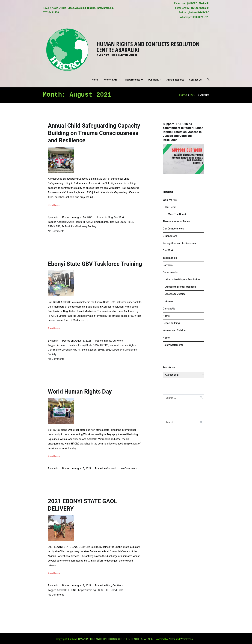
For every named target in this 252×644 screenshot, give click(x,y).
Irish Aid (114, 222)
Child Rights (75, 222)
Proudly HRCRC (72, 350)
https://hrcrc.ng (87, 590)
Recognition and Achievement (180, 243)
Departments (133, 80)
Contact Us (195, 80)
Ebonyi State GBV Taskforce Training (95, 264)
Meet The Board (177, 214)
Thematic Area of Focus (176, 221)
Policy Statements (173, 345)
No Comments (56, 231)
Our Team (171, 207)
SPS (58, 227)
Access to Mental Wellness (181, 287)
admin (55, 217)
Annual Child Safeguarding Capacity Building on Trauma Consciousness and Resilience (94, 133)
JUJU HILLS (127, 222)
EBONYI (73, 590)
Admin (169, 301)
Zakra (172, 639)
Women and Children (175, 331)
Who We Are (110, 80)
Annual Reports (175, 80)
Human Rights (100, 222)
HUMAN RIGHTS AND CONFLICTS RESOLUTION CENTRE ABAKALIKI (148, 47)
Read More (54, 205)
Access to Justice (67, 345)
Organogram (170, 236)
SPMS (51, 227)
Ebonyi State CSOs (89, 345)
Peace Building (171, 323)
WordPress (187, 639)
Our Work (153, 80)
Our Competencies (173, 229)
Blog (110, 217)
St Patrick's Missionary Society (79, 227)
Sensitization (89, 350)
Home (95, 80)
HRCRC (87, 222)
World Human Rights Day (80, 392)
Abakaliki (62, 222)
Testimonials (170, 258)
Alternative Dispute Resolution (183, 280)
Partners (168, 265)
